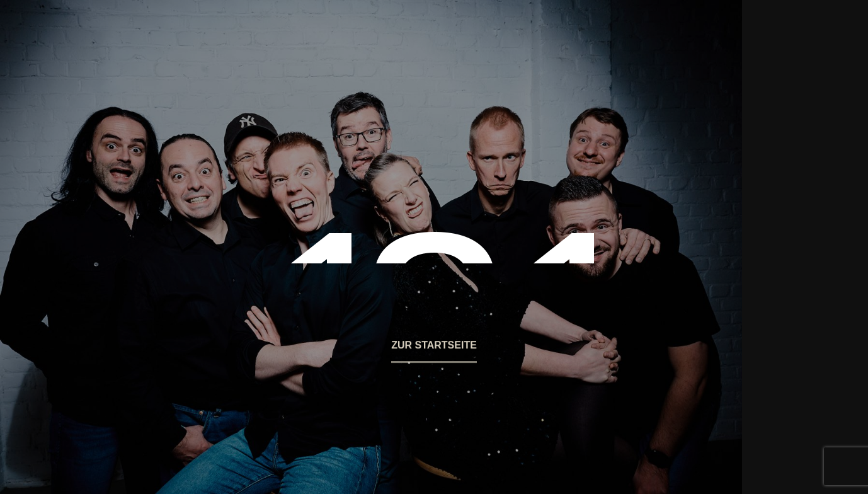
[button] (434, 351)
